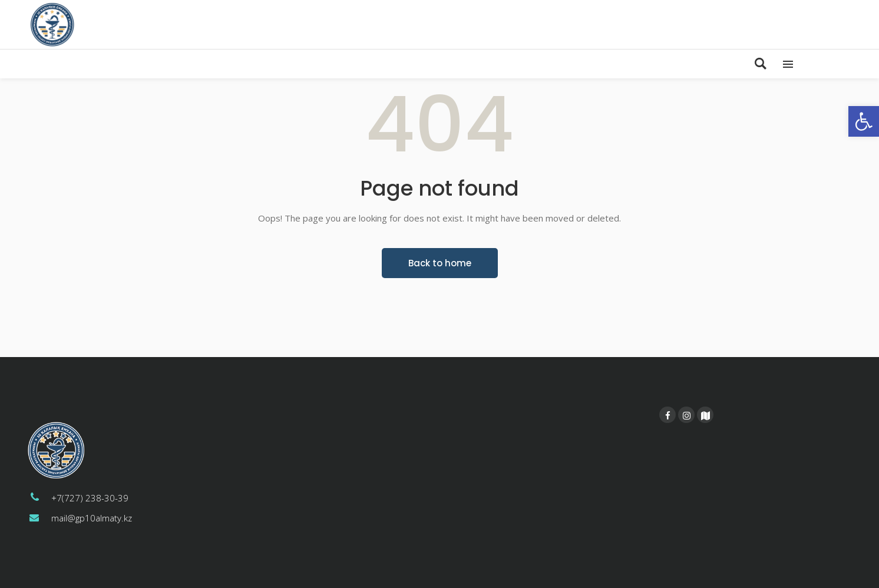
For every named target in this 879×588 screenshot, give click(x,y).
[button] (864, 121)
